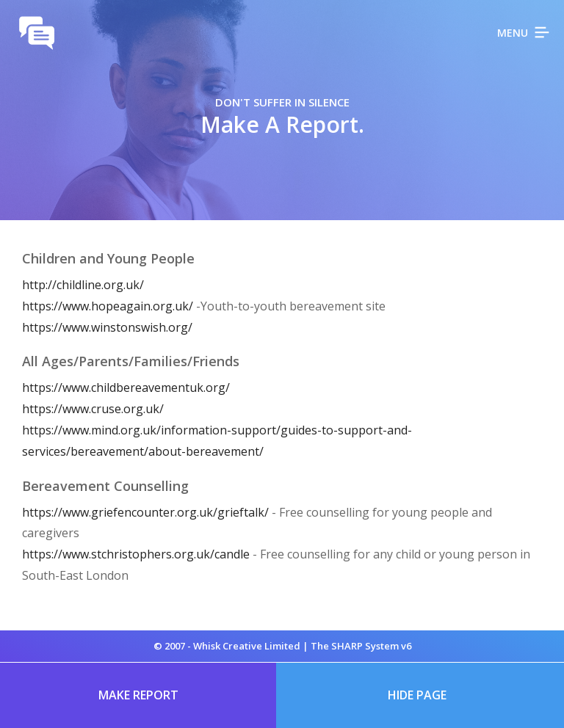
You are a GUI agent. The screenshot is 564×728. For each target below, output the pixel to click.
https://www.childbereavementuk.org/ (126, 387)
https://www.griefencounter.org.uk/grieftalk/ (145, 512)
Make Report (138, 695)
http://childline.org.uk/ (83, 285)
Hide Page (417, 695)
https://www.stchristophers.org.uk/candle (136, 554)
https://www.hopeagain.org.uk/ (109, 306)
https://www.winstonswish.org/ (107, 327)
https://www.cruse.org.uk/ (93, 409)
